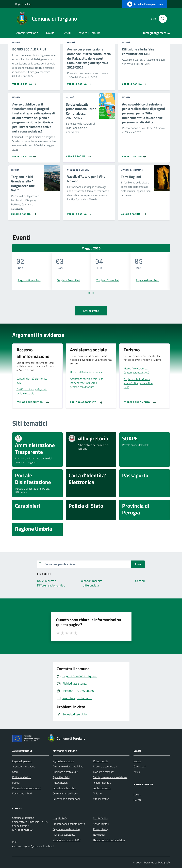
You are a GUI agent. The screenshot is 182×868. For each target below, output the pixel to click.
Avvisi (137, 772)
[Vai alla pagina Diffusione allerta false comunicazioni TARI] (135, 83)
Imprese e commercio (105, 766)
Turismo (97, 793)
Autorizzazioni (60, 783)
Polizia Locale (101, 761)
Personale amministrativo (27, 788)
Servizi (67, 33)
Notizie (137, 761)
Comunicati (140, 766)
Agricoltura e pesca (63, 761)
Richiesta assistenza (64, 835)
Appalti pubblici (61, 777)
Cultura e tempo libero (65, 793)
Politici (16, 783)
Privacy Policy (101, 829)
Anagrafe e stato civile (65, 772)
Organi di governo (22, 761)
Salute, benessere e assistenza (110, 777)
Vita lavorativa (101, 799)
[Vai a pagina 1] (89, 293)
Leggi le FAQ (60, 818)
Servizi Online (101, 818)
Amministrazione (27, 33)
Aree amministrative (24, 766)
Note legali (99, 835)
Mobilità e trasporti (104, 772)
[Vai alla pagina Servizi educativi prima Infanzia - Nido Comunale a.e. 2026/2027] (78, 155)
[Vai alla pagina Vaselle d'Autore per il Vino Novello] (80, 213)
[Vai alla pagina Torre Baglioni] (133, 213)
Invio (138, 564)
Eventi (137, 800)
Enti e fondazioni (22, 777)
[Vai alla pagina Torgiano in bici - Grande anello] (23, 213)
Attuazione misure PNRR (67, 840)
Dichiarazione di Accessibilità (109, 840)
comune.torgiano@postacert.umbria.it (33, 846)
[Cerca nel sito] (163, 19)
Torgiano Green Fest (29, 280)
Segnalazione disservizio (66, 829)
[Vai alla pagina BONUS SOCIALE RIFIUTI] (25, 83)
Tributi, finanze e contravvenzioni (102, 785)
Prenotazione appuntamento (69, 824)
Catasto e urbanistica (64, 788)
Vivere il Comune (90, 33)
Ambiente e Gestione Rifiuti (68, 766)
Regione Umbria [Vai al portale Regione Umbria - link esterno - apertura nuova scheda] (23, 4)
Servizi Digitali (101, 824)
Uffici (15, 772)
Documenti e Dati (22, 793)
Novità (50, 33)
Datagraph (164, 862)
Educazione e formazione (67, 799)
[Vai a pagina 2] (93, 293)
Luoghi (137, 794)
